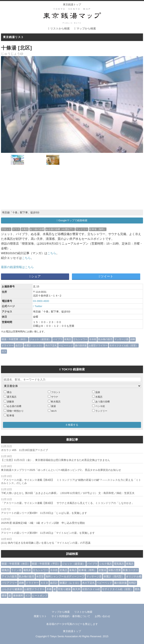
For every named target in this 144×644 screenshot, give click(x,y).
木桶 (49, 589)
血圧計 (19, 345)
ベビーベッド (66, 345)
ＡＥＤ (44, 583)
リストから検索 (60, 28)
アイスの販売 (9, 576)
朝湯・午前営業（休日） (15, 339)
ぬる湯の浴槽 (14, 406)
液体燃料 (18, 596)
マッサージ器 (121, 339)
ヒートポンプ (40, 596)
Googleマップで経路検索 (72, 220)
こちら (52, 253)
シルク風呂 (106, 564)
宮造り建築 (64, 589)
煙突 (4, 596)
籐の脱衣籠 (81, 345)
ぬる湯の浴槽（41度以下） (60, 229)
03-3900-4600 (41, 301)
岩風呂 (63, 570)
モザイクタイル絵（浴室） (124, 345)
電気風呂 (119, 564)
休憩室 (40, 576)
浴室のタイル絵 (91, 589)
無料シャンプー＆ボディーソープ (65, 576)
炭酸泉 (11, 402)
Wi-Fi (54, 411)
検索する (72, 425)
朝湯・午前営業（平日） (46, 564)
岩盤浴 (102, 570)
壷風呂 (73, 570)
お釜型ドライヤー (98, 345)
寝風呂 (5, 570)
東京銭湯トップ (72, 4)
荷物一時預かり (15, 411)
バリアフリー (9, 583)
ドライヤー (8, 345)
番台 (9, 392)
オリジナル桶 (134, 576)
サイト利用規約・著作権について (71, 616)
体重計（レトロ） (34, 345)
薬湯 (53, 406)
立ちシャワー (80, 339)
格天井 (76, 589)
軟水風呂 (56, 402)
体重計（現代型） (114, 576)
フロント (6, 229)
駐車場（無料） (98, 229)
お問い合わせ (102, 616)
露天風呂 (12, 397)
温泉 (98, 392)
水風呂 (25, 229)
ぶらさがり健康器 (12, 589)
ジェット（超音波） (40, 339)
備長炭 (27, 570)
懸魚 (137, 589)
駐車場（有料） (88, 570)
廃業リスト (40, 616)
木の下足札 (51, 345)
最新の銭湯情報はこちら (17, 267)
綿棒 (133, 339)
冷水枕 (93, 339)
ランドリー (82, 229)
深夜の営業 (115, 570)
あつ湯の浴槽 (37, 229)
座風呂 (68, 339)
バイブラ (58, 339)
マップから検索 (86, 28)
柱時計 (133, 583)
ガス (4, 351)
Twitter (38, 306)
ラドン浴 (16, 570)
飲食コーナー (130, 570)
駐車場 (11, 415)
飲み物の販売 (105, 339)
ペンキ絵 (100, 406)
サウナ (16, 229)
